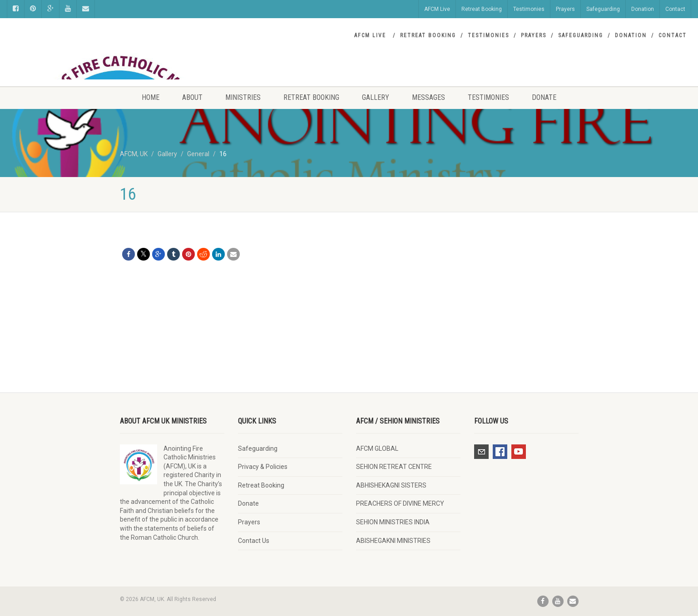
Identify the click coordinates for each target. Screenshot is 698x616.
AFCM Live (437, 9)
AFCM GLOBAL (377, 448)
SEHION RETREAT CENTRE (394, 467)
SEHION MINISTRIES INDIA (393, 522)
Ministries (243, 97)
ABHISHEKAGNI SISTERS (391, 485)
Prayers (565, 9)
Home (151, 97)
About (192, 97)
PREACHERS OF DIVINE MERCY (400, 503)
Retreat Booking (482, 9)
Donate (544, 97)
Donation (643, 9)
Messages (428, 97)
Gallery (376, 97)
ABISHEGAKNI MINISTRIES (393, 541)
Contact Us (254, 541)
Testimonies (529, 9)
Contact (675, 9)
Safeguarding (603, 9)
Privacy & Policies (263, 467)
